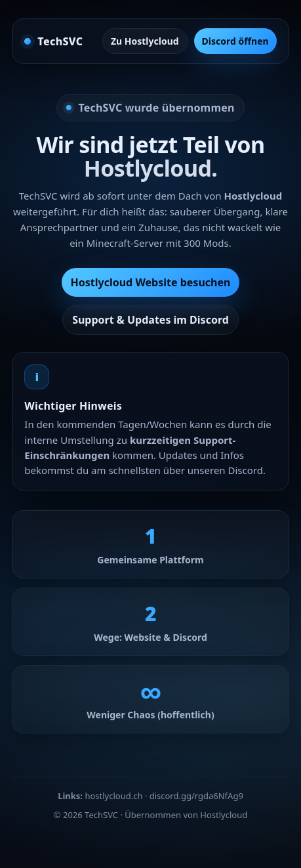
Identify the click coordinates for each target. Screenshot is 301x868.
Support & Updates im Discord (150, 320)
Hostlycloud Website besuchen (151, 282)
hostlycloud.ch (113, 796)
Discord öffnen (235, 41)
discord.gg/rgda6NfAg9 (196, 796)
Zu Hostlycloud (145, 41)
